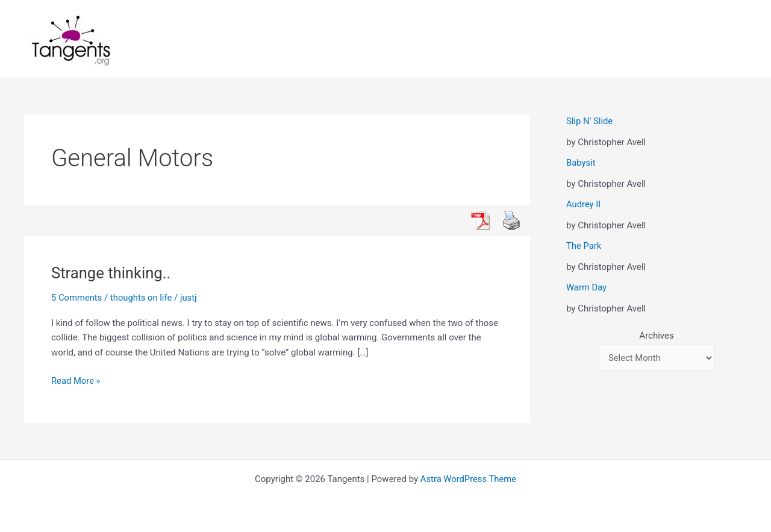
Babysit (581, 163)
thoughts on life (142, 298)
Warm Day (587, 287)
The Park (584, 246)
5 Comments (77, 298)
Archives (656, 336)
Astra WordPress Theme (469, 479)
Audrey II (584, 204)
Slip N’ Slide (590, 121)
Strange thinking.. (112, 273)
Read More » (76, 381)
